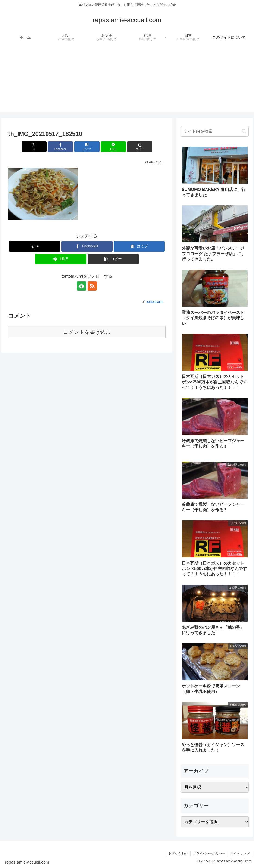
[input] (215, 131)
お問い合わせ (178, 853)
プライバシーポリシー (209, 853)
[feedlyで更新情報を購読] (82, 286)
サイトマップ (240, 853)
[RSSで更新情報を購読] (92, 286)
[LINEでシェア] (113, 147)
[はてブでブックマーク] (87, 147)
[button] (140, 147)
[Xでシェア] (34, 147)
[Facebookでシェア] (61, 147)
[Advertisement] (127, 80)
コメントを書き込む (87, 332)
